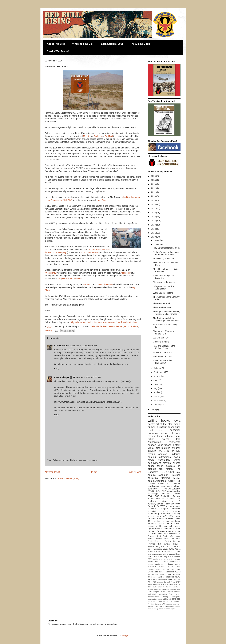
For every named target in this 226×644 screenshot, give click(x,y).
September (159, 372)
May (156, 388)
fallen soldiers (166, 466)
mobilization (153, 486)
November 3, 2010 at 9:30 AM (83, 346)
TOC (168, 484)
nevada (151, 609)
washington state (165, 579)
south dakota (167, 564)
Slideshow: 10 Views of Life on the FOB (166, 332)
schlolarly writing (156, 534)
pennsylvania (175, 562)
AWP (160, 557)
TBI (150, 521)
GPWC (171, 567)
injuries (169, 506)
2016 (154, 213)
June (156, 384)
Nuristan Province (172, 544)
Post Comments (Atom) (68, 478)
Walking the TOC (161, 338)
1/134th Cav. (169, 539)
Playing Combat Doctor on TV (167, 248)
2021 (154, 192)
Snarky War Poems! (58, 51)
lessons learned (116, 326)
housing (177, 606)
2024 (154, 180)
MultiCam (157, 589)
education (167, 546)
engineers (170, 577)
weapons (152, 524)
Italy (165, 557)
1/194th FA (153, 567)
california (95, 326)
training (48, 330)
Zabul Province (173, 574)
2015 (154, 217)
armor (178, 536)
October (158, 368)
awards (151, 546)
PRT (150, 559)
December (159, 240)
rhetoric (152, 436)
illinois (166, 521)
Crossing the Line (161, 342)
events (165, 439)
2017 (154, 208)
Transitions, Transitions (164, 259)
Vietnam (177, 484)
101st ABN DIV (164, 516)
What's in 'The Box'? (162, 352)
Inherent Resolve (165, 587)
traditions (153, 433)
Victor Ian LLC (171, 501)
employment (166, 559)
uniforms (176, 454)
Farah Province (154, 584)
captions (177, 592)
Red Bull (109, 136)
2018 (154, 204)
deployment (154, 463)
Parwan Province (165, 519)
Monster (87, 136)
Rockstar (98, 136)
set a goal (152, 579)
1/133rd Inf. (155, 451)
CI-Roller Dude (61, 346)
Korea (178, 567)
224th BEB (176, 599)
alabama (169, 604)
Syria (150, 592)
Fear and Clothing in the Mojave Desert (164, 347)
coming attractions (159, 457)
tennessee (166, 609)
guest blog (158, 606)
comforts (156, 559)
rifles (174, 546)
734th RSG (152, 582)
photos (177, 486)
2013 (154, 225)
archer (169, 531)
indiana (159, 539)
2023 (154, 184)
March (157, 397)
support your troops (160, 445)
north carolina (161, 562)
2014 (154, 221)
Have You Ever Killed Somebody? (163, 362)
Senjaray (158, 604)
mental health (155, 526)
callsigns (158, 546)
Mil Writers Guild (156, 574)
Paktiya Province (173, 504)
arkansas (152, 577)
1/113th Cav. (173, 472)
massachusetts (153, 597)
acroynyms (167, 486)
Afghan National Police (166, 582)
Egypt (165, 549)
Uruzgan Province (160, 592)
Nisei (179, 589)
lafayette (177, 594)
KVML (171, 549)
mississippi (153, 494)
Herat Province (158, 572)
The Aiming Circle (140, 44)
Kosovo (151, 589)
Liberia (160, 602)
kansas (172, 554)
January (158, 405)
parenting (176, 514)
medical (177, 506)
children (176, 448)
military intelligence (172, 597)
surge (150, 549)
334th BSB (154, 496)
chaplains (161, 577)
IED (159, 544)
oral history (166, 469)
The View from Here (162, 307)
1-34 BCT (161, 491)
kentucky (152, 504)
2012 (154, 229)
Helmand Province (156, 531)
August (157, 376)
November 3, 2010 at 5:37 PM (87, 377)
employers (177, 604)
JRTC (155, 602)
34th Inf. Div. (172, 451)
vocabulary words (169, 460)
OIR (170, 602)
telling (166, 511)
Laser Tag (101, 200)
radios (178, 519)
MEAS (177, 478)
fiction (151, 439)
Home (94, 472)
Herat (150, 602)
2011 (154, 233)
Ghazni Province (167, 584)
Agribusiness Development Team (164, 529)
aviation (170, 592)
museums (165, 494)
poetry (151, 424)
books (166, 421)
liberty (178, 554)
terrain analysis (131, 326)
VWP (163, 506)
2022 (154, 188)
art (179, 466)
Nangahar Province (169, 589)
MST (173, 552)
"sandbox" (126, 273)
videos (178, 564)
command (152, 514)
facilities (104, 326)
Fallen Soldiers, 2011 (111, 44)
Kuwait (178, 572)
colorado (151, 569)
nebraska (167, 514)
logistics (160, 499)
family (160, 436)
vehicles (177, 494)
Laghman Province (169, 475)
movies (167, 463)
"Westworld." (51, 273)
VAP (164, 604)
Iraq (178, 439)
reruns (151, 564)
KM (170, 557)
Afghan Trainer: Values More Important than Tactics (166, 253)
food (171, 594)
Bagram (160, 504)
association (153, 511)
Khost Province (163, 552)
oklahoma (176, 521)
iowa (177, 421)
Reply (57, 368)
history (177, 445)
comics (152, 475)
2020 (154, 196)
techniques (174, 427)
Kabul (171, 534)
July (156, 380)
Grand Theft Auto (105, 284)
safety (157, 564)
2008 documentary (89, 252)
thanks (161, 484)
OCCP (166, 602)
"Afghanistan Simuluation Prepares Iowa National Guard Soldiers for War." (104, 322)
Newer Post (52, 472)
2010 (154, 237)
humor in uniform (158, 427)
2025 (154, 176)
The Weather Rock (162, 303)
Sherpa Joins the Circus (164, 282)
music (150, 562)
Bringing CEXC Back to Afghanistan (164, 288)
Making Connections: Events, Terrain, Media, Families (166, 313)
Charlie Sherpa (62, 377)
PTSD (162, 472)
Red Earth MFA (165, 536)
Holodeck (87, 284)
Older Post (134, 472)
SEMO (177, 524)
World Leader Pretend (163, 293)
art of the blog (164, 424)
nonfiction (175, 430)
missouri (170, 499)
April (156, 392)
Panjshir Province (170, 509)
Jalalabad (177, 587)
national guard (173, 436)
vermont (177, 511)
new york (168, 526)
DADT (178, 582)
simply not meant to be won (70, 279)
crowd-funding (174, 491)
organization (152, 599)
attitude (152, 469)
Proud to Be (154, 506)
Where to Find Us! (82, 44)
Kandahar (176, 557)
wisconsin (158, 549)
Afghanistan (154, 442)
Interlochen (170, 572)
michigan (177, 559)
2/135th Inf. (171, 569)
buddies (166, 448)
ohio (150, 557)
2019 (154, 200)
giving (166, 554)
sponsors (152, 509)
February (158, 401)
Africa (166, 534)
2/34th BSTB (165, 524)
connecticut (163, 594)
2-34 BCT (156, 430)
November (159, 245)
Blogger (125, 635)
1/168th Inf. (174, 481)
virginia (173, 609)
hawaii (178, 577)
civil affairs (152, 594)
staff (179, 546)
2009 (154, 410)
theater (177, 526)
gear (160, 514)
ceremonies (153, 489)
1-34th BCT (161, 569)
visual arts (154, 448)
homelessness (168, 606)
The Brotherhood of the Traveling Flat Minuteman (166, 319)
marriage (176, 531)
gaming (151, 606)
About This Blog (56, 44)
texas (155, 557)
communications (157, 481)
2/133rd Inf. (167, 599)
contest (157, 521)
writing (153, 421)
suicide (151, 516)
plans (160, 599)
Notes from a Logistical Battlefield (163, 277)
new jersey (158, 609)
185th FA (177, 579)
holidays (152, 484)
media (177, 424)
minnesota (175, 442)
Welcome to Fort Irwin (163, 356)
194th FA (163, 567)
